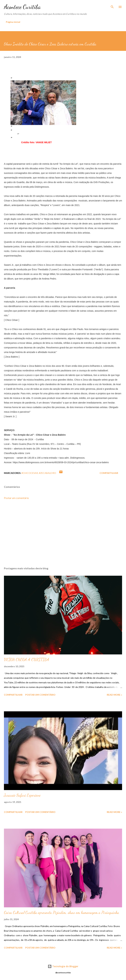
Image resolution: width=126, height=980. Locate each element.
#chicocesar (30, 473)
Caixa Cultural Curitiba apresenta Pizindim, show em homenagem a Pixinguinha (62, 913)
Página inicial (13, 22)
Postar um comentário (16, 498)
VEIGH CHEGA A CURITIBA (27, 660)
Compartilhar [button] (109, 473)
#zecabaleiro (47, 473)
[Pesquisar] (112, 6)
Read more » (114, 695)
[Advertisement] (63, 533)
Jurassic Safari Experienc (22, 795)
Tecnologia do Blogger (63, 966)
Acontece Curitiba (22, 7)
